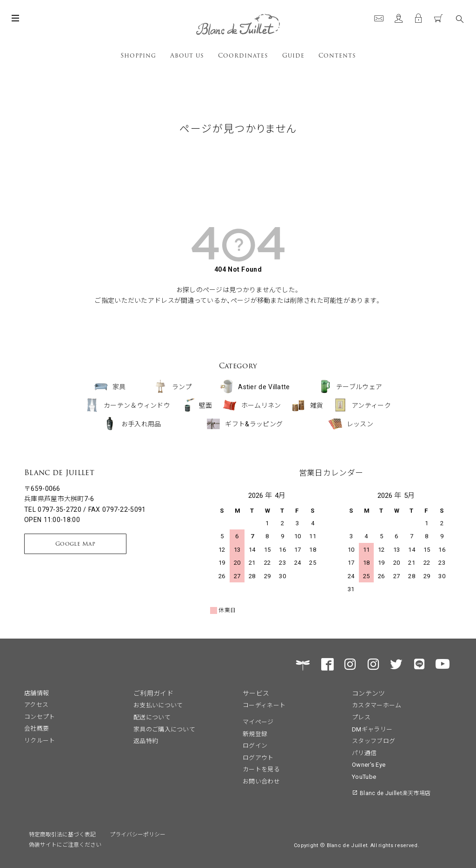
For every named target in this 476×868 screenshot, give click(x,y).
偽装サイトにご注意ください (65, 844)
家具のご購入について (164, 729)
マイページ (258, 721)
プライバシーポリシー (138, 834)
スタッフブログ (374, 741)
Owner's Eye (369, 764)
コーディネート (264, 705)
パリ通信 (364, 753)
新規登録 (255, 734)
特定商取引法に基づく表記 (62, 834)
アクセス (36, 704)
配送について (152, 717)
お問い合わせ (261, 781)
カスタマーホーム (377, 705)
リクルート (40, 740)
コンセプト (40, 716)
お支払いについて (158, 705)
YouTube (364, 776)
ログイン (255, 745)
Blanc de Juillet (59, 473)
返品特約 (146, 741)
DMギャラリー (372, 729)
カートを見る (261, 769)
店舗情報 (36, 693)
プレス (361, 717)
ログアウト (258, 757)
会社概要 (36, 728)
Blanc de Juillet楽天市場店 (395, 793)
